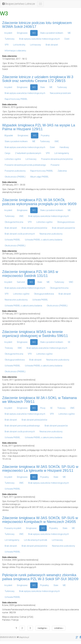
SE (69, 342)
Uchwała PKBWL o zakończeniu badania (44, 240)
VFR (7, 45)
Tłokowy (9, 348)
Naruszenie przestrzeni (60, 93)
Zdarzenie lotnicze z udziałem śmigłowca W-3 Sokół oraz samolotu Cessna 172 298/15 (38, 79)
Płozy (43, 408)
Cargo (8, 153)
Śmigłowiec (22, 33)
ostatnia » (59, 628)
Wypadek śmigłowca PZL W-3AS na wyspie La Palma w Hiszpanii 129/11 (39, 127)
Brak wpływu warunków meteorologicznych (39, 39)
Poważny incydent (13, 528)
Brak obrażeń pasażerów (64, 228)
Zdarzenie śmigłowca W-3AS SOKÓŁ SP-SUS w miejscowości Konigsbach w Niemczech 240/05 (40, 520)
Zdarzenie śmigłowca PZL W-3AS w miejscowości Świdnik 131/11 (30, 274)
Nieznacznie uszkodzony (51, 234)
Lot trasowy (36, 45)
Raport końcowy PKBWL (16, 99)
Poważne (55, 165)
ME (69, 33)
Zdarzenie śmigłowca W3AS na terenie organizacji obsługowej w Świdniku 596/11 (35, 334)
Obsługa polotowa (66, 222)
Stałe (42, 87)
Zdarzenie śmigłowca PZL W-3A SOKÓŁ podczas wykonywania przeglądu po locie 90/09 (39, 202)
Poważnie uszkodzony (15, 171)
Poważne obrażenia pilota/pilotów (57, 159)
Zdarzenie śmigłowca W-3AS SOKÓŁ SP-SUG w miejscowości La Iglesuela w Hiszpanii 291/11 (40, 469)
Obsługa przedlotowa (44, 294)
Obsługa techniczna (14, 222)
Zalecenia (62, 171)
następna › (42, 628)
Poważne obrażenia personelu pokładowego (25, 165)
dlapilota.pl (23, 637)
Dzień (67, 39)
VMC (57, 141)
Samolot (21, 282)
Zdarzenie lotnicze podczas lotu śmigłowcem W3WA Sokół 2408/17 (37, 25)
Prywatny (45, 136)
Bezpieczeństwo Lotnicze (19, 4)
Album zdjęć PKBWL (39, 177)
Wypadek (9, 136)
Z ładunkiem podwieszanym (28, 153)
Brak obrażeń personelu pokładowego (22, 426)
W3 (34, 33)
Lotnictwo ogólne (13, 159)
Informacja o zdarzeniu (15, 51)
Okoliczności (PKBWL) (15, 177)
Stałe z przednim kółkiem (52, 33)
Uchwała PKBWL (12, 240)
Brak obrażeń (52, 45)
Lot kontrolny (19, 45)
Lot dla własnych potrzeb (36, 540)
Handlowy (64, 147)
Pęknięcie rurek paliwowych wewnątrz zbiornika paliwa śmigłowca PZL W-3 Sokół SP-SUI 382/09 (40, 577)
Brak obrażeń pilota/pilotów (34, 228)
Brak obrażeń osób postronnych (20, 234)
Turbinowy (10, 39)
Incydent (8, 33)
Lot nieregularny (62, 153)
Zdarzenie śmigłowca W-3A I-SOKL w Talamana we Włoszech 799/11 (39, 400)
